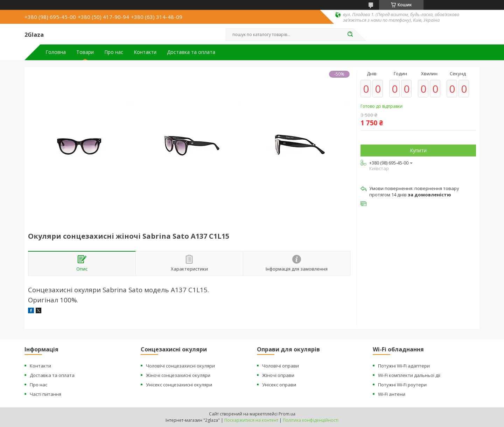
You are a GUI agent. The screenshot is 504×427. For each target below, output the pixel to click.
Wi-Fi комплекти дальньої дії (409, 375)
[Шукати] (350, 35)
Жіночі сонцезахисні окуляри (178, 375)
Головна (56, 52)
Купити (418, 150)
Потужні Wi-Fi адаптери (404, 366)
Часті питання (45, 394)
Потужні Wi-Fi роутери (402, 385)
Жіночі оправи (278, 375)
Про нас (114, 52)
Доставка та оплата (191, 52)
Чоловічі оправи (281, 366)
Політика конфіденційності (311, 420)
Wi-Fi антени (392, 394)
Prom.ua (287, 414)
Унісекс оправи (279, 385)
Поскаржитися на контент (251, 420)
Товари (85, 52)
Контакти (145, 52)
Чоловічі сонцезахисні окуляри (180, 366)
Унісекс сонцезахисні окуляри (179, 385)
